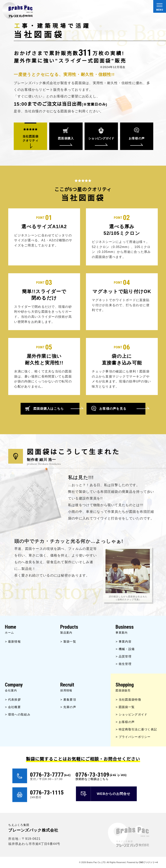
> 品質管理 (124, 656)
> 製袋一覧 (68, 641)
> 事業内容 (124, 641)
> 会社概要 (13, 707)
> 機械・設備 (125, 649)
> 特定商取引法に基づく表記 (136, 729)
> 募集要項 (68, 700)
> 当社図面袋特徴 (128, 700)
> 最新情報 (13, 641)
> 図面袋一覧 (125, 707)
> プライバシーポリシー (133, 737)
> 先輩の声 (68, 707)
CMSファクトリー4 (148, 862)
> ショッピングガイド (131, 714)
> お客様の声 (125, 722)
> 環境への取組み (18, 714)
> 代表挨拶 (13, 700)
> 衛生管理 (124, 664)
